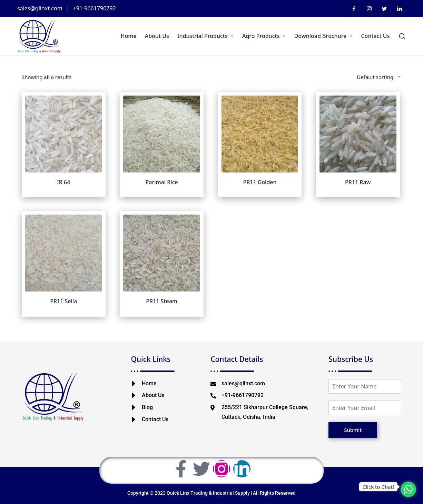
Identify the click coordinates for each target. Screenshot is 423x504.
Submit (353, 430)
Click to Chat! (378, 487)
